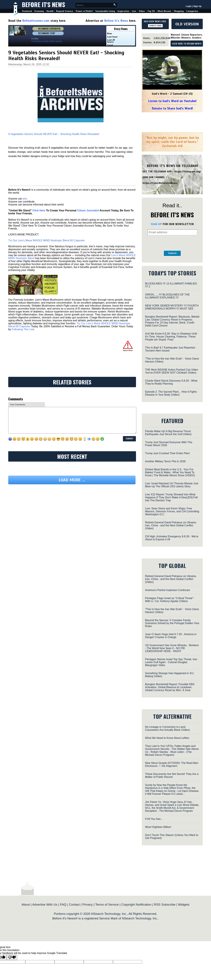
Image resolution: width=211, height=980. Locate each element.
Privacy (87, 905)
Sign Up (197, 6)
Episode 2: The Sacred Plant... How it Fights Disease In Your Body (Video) (171, 393)
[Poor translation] (12, 957)
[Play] (172, 70)
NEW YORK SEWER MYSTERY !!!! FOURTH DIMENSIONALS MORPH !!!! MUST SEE (172, 307)
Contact (74, 905)
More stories (56, 41)
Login (189, 6)
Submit (172, 253)
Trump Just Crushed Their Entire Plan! (167, 453)
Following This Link (23, 329)
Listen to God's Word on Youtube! (172, 101)
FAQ (63, 905)
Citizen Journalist (88, 210)
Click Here (39, 210)
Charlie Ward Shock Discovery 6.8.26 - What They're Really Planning (171, 382)
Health (50, 11)
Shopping (179, 11)
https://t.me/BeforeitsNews (160, 183)
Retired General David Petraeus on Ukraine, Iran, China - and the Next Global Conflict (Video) (171, 525)
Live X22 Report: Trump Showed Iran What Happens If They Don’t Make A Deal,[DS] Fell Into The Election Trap (171, 497)
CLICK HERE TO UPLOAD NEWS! (187, 44)
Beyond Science (65, 11)
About (26, 905)
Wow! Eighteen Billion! (158, 827)
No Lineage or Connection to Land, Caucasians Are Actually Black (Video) (167, 728)
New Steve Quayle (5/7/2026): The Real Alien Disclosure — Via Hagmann (172, 764)
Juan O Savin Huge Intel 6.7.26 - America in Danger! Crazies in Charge (171, 636)
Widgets (184, 905)
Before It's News (44, 4)
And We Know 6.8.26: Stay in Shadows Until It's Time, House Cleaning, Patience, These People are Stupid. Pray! (171, 337)
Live (134, 11)
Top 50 (151, 11)
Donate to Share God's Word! (172, 108)
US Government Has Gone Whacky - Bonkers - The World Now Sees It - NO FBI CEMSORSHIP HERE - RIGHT (172, 648)
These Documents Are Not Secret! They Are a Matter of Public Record (172, 775)
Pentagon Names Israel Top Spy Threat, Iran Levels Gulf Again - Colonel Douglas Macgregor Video (171, 662)
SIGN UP (156, 224)
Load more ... (72, 480)
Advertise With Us (45, 905)
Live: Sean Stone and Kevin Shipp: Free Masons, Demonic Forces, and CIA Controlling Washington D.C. (172, 511)
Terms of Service (107, 905)
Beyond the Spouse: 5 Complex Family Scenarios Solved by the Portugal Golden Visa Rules (172, 623)
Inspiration (123, 11)
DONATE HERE (155, 26)
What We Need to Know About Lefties (167, 738)
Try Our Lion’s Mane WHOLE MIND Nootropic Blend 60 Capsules (46, 240)
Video (142, 11)
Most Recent (164, 11)
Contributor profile (40, 41)
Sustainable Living (105, 11)
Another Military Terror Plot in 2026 (165, 461)
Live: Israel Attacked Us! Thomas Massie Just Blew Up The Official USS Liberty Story (172, 485)
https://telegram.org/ (188, 172)
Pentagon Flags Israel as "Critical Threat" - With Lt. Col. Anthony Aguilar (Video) (170, 600)
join (25, 199)
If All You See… (154, 819)
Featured (27, 11)
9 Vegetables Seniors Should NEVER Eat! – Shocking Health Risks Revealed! (54, 134)
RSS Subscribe (165, 905)
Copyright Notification (136, 905)
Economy (39, 11)
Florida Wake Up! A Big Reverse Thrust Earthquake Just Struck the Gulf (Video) (168, 433)
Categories (192, 11)
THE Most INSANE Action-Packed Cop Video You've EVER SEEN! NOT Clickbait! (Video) (172, 371)
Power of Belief (84, 11)
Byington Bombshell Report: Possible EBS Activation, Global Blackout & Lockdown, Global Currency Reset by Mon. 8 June (170, 687)
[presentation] (172, 243)
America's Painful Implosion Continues (168, 590)
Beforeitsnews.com (36, 21)
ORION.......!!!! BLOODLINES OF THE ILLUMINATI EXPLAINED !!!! (167, 296)
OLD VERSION (187, 24)
